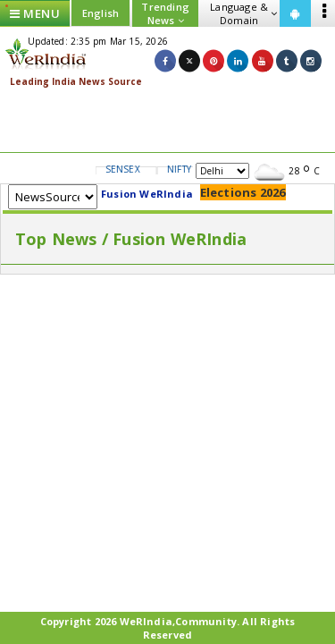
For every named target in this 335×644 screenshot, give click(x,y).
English (100, 13)
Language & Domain (243, 13)
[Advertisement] (168, 121)
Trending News (165, 13)
